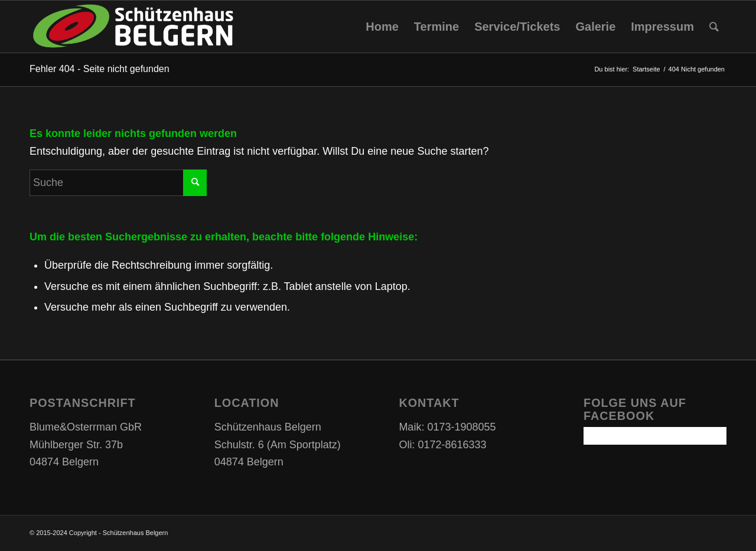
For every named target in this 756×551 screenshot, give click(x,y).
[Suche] (714, 27)
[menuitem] (382, 27)
